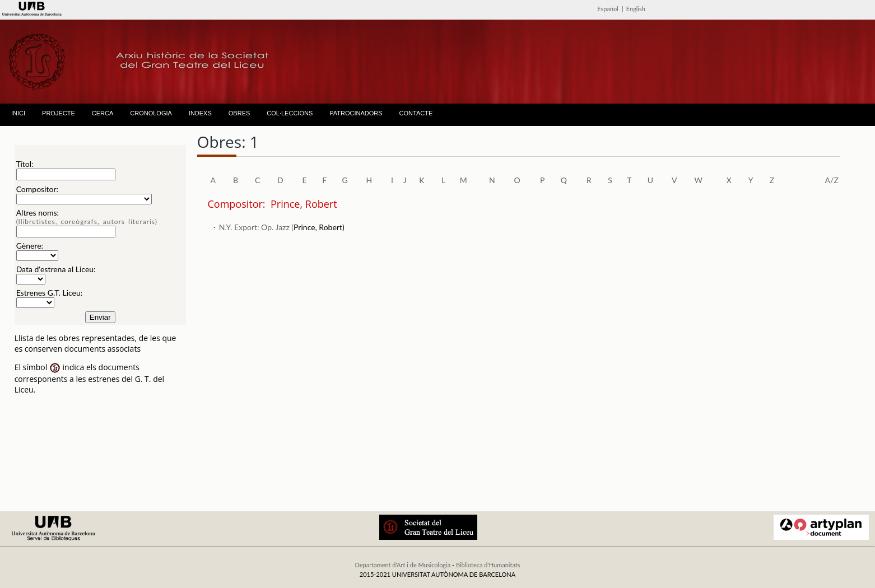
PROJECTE (59, 113)
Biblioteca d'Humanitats (488, 565)
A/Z (832, 180)
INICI (18, 113)
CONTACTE (416, 113)
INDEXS (200, 113)
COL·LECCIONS (290, 113)
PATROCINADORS (356, 113)
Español (608, 9)
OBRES (239, 113)
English (636, 9)
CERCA (103, 113)
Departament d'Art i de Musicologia (402, 565)
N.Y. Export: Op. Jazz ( (256, 227)
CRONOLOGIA (151, 113)
